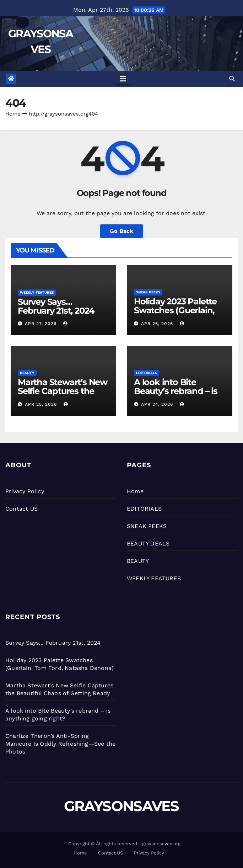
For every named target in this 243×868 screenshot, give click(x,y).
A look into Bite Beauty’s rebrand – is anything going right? (179, 391)
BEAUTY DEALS (148, 544)
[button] (232, 79)
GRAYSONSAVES (121, 806)
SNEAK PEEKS (148, 292)
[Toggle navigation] (123, 79)
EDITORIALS (147, 373)
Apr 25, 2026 (41, 404)
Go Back (121, 231)
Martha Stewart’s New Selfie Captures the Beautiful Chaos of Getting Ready (63, 395)
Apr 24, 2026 (157, 404)
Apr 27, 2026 (41, 324)
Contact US (21, 509)
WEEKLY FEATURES (37, 292)
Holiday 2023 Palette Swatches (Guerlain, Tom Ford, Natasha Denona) (175, 315)
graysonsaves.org (161, 844)
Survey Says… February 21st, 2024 (56, 306)
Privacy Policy (25, 491)
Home (13, 114)
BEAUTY (27, 373)
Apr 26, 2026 (157, 324)
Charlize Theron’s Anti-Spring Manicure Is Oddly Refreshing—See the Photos (60, 744)
